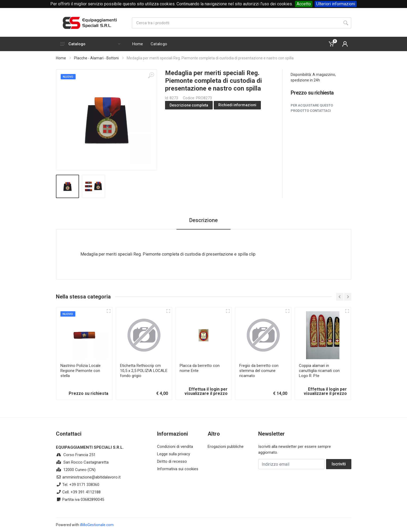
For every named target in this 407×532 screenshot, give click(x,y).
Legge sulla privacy (174, 454)
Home (61, 58)
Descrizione (203, 220)
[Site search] (236, 23)
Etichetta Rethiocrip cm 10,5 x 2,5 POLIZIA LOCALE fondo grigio (144, 371)
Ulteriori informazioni (336, 4)
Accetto (304, 4)
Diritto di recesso (172, 461)
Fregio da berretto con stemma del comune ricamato (259, 371)
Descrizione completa (189, 105)
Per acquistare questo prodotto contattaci (312, 108)
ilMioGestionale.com (97, 525)
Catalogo (90, 44)
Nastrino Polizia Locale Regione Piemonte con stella (81, 371)
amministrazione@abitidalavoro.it (91, 477)
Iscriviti (339, 464)
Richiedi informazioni (237, 105)
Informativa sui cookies (178, 469)
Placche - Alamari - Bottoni (96, 58)
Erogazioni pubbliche (226, 447)
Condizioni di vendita (175, 447)
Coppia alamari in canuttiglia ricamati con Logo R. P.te (319, 371)
